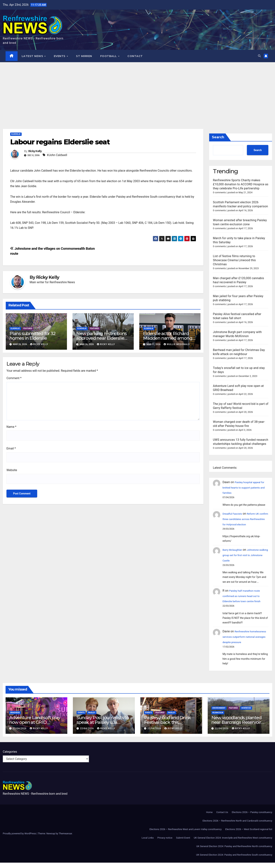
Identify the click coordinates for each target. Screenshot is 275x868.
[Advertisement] (138, 90)
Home (209, 818)
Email (11, 448)
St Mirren (84, 56)
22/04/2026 (20, 734)
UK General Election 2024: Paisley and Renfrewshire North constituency (234, 852)
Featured (28, 329)
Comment (14, 378)
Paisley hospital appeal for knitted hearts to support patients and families (244, 487)
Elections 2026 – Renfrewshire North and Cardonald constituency (237, 826)
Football (109, 56)
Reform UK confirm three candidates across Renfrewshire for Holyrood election (245, 519)
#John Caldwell (57, 155)
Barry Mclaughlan (234, 550)
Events (60, 56)
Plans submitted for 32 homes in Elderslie (32, 336)
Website (12, 470)
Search (218, 137)
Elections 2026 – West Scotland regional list (249, 835)
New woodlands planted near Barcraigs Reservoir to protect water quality (236, 728)
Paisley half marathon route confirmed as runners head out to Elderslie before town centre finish (245, 596)
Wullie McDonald (177, 344)
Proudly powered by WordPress (20, 839)
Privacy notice (165, 843)
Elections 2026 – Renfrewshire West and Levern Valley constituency (185, 835)
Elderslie (16, 134)
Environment (219, 713)
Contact (135, 56)
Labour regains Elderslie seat (60, 142)
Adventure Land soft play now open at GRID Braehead (35, 728)
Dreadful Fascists (234, 514)
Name (11, 427)
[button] (259, 56)
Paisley (92, 718)
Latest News (33, 56)
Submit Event (183, 843)
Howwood (246, 713)
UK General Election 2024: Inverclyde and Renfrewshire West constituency (233, 843)
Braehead (15, 718)
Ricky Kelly (35, 151)
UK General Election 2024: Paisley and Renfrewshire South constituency (234, 860)
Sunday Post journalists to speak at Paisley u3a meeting (103, 728)
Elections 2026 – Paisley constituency (252, 818)
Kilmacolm (218, 718)
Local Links (148, 843)
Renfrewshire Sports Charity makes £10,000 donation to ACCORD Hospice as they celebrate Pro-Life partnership (241, 184)
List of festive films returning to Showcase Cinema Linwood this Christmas (234, 260)
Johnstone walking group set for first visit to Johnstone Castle (244, 555)
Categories (10, 757)
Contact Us (222, 818)
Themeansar (65, 839)
